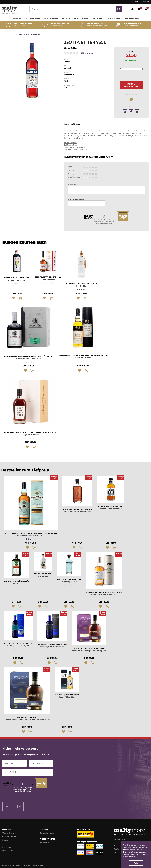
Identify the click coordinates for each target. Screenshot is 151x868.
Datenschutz (8, 852)
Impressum (7, 848)
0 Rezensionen (87, 53)
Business (146, 2)
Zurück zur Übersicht (29, 35)
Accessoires (114, 19)
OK (136, 863)
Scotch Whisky (33, 19)
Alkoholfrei (98, 19)
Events (136, 2)
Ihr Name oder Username (77, 200)
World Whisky (51, 19)
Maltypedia (44, 844)
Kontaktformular (47, 834)
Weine (85, 19)
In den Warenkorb (131, 86)
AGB (4, 845)
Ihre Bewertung (74, 185)
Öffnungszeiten (9, 838)
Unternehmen (8, 834)
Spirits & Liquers (70, 19)
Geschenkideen (131, 19)
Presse (5, 841)
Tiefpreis (17, 19)
